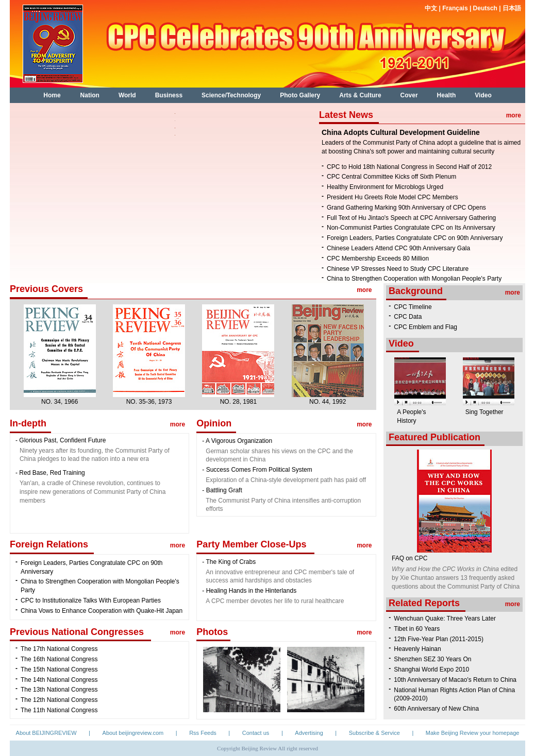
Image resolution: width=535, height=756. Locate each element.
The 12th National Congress (59, 700)
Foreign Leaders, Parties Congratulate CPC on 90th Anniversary (415, 238)
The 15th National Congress (59, 669)
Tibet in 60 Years (417, 629)
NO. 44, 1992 (328, 402)
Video (483, 95)
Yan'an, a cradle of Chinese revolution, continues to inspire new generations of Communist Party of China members (93, 492)
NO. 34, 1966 (60, 402)
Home (52, 95)
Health (447, 95)
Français (455, 8)
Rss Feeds (203, 733)
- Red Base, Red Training (50, 473)
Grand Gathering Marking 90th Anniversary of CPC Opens (406, 208)
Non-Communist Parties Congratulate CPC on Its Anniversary (411, 228)
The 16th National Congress (59, 659)
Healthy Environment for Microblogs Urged (385, 187)
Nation (90, 95)
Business (169, 95)
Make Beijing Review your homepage (473, 733)
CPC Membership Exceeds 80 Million (378, 259)
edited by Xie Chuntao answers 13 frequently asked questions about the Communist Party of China (456, 578)
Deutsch (486, 8)
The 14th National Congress (59, 680)
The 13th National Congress (59, 690)
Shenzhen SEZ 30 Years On (432, 659)
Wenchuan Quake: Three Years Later (445, 618)
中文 (432, 8)
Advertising (309, 733)
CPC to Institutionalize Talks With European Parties (91, 600)
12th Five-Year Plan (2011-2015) (439, 639)
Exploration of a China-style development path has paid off (286, 480)
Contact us (256, 733)
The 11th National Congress (59, 710)
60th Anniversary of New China (436, 709)
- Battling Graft (222, 490)
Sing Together (484, 412)
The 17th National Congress (59, 649)
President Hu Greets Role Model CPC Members (392, 197)
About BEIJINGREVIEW (46, 733)
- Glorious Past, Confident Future (61, 440)
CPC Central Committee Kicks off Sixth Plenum (391, 177)
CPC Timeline (413, 307)
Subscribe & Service (374, 733)
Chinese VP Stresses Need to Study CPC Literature (398, 269)
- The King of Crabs (229, 562)
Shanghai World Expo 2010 (431, 669)
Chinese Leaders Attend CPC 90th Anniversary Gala (398, 248)
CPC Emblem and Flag (425, 327)
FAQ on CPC (409, 558)
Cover (409, 95)
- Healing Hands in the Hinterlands (249, 591)
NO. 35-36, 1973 (149, 402)
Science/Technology (231, 95)
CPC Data (408, 317)
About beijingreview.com (133, 733)
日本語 (512, 8)
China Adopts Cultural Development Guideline (401, 132)
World (127, 95)
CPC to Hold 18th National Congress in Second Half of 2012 (409, 167)
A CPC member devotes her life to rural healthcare (275, 601)
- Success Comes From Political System (257, 470)
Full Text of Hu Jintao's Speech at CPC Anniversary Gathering (411, 218)
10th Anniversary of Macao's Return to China (455, 680)
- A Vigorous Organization (237, 441)
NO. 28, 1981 (238, 402)
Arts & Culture (360, 95)
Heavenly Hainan (417, 649)
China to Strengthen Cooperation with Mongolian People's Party (414, 279)
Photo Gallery (300, 95)
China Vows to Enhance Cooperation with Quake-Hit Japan (102, 611)
